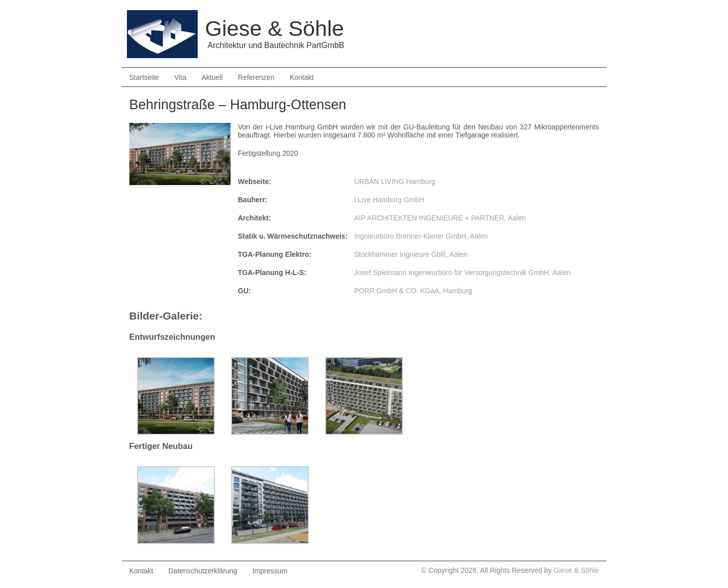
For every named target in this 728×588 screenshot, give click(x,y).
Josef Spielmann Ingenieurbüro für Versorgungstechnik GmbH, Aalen (463, 273)
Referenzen (256, 77)
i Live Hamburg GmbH (390, 200)
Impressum (270, 571)
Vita (180, 77)
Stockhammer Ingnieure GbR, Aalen (411, 254)
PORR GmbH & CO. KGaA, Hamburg (413, 291)
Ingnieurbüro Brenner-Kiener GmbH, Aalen (421, 236)
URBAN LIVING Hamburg (395, 182)
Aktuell (212, 77)
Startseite (144, 77)
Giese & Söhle (576, 570)
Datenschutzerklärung (203, 571)
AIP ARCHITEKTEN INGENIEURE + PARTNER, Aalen (440, 218)
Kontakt (302, 77)
